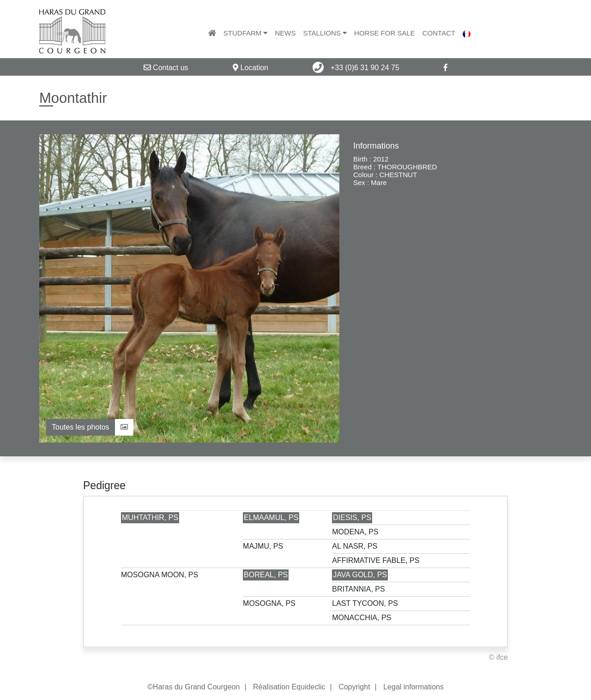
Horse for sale (385, 33)
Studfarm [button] (246, 33)
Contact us (166, 68)
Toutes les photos (90, 427)
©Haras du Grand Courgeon (193, 687)
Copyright (354, 687)
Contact (439, 33)
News (285, 33)
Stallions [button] (325, 33)
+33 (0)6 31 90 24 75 (356, 67)
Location (250, 68)
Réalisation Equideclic (289, 687)
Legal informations (413, 687)
